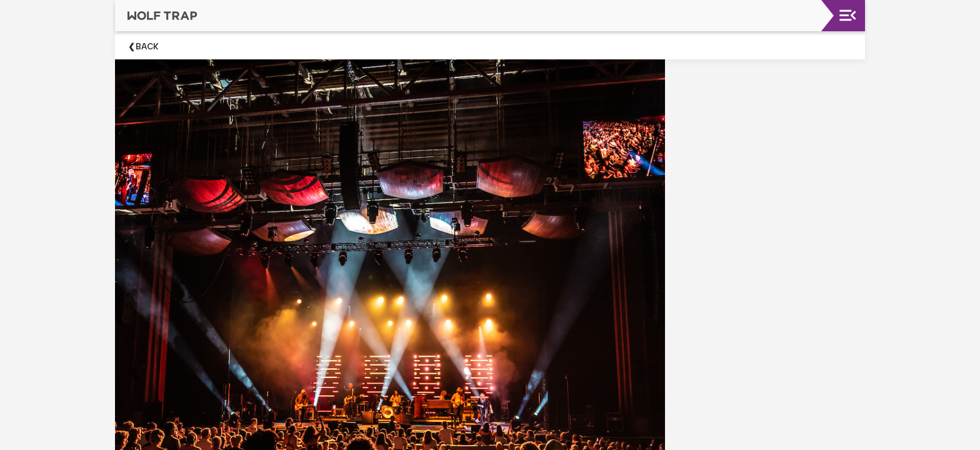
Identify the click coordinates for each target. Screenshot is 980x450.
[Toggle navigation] (848, 15)
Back (147, 47)
